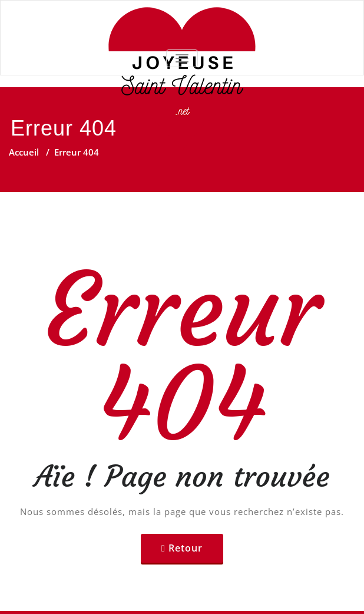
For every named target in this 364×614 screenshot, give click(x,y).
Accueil (24, 152)
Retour (186, 548)
